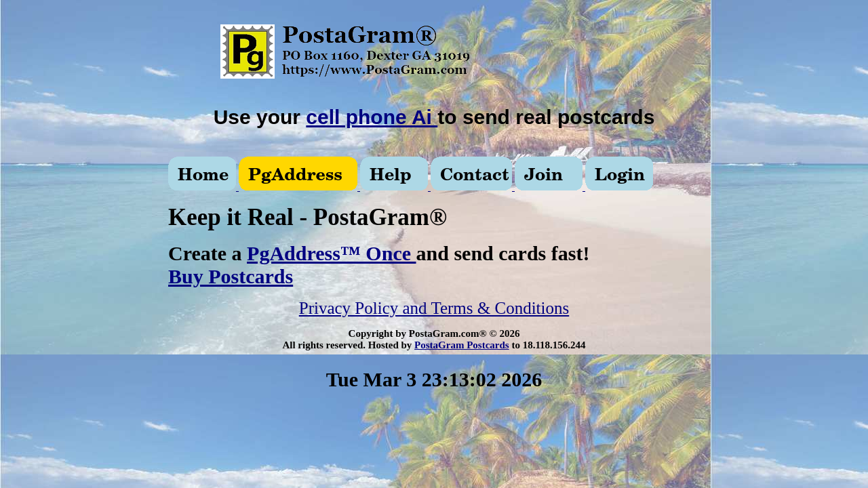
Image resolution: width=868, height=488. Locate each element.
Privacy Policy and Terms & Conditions (434, 308)
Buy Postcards (231, 276)
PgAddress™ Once (331, 253)
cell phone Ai (372, 117)
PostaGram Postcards (462, 345)
